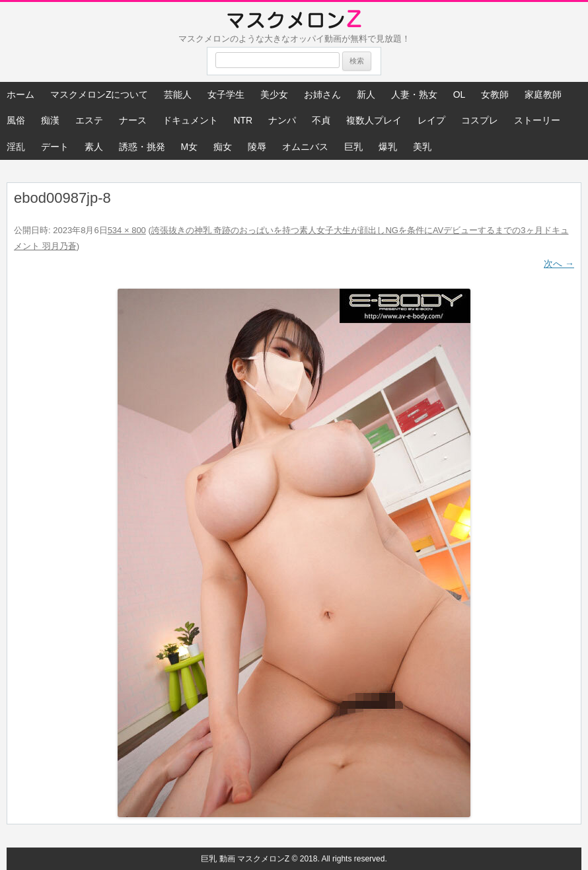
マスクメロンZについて (99, 94)
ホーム (20, 94)
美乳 (422, 147)
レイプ (431, 120)
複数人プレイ (374, 120)
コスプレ (480, 120)
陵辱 (257, 147)
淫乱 (16, 147)
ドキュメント (190, 120)
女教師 (495, 94)
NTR (243, 120)
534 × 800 (127, 230)
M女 (190, 147)
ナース (133, 120)
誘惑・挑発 (142, 147)
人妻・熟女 (414, 94)
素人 (94, 147)
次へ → (559, 264)
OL (459, 94)
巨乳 (353, 147)
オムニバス (305, 147)
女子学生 (226, 94)
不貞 (321, 120)
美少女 (274, 94)
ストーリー (537, 120)
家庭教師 (543, 94)
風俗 (16, 120)
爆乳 (388, 147)
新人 (366, 94)
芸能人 (178, 94)
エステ (89, 120)
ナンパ (282, 120)
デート (55, 147)
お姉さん (322, 94)
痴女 (223, 147)
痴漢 (50, 120)
